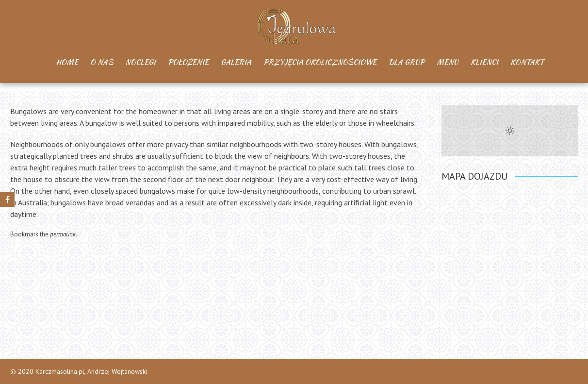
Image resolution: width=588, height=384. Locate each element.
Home (67, 62)
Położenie (188, 62)
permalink (63, 234)
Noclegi (140, 62)
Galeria (236, 62)
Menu (448, 62)
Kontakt (527, 62)
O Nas (102, 62)
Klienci (484, 62)
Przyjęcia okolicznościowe (320, 62)
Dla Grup (407, 62)
